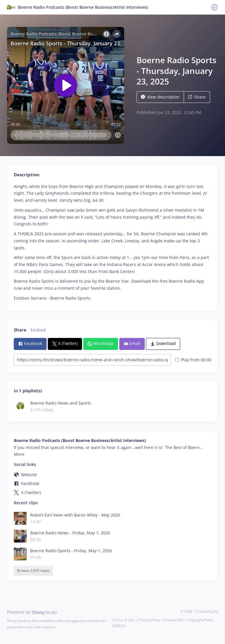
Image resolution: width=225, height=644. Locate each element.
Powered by (32, 612)
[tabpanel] (112, 242)
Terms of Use (123, 620)
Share (197, 97)
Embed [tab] (38, 330)
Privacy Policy (149, 620)
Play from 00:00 (193, 360)
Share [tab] (20, 330)
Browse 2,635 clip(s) (33, 570)
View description (160, 97)
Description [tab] (27, 175)
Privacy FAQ (174, 620)
